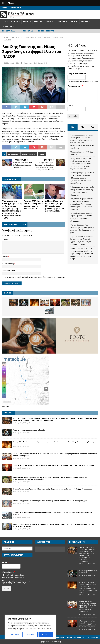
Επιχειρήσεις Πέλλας (46, 31)
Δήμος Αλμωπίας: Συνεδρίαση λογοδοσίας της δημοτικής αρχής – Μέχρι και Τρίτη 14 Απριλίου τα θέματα (53, 513)
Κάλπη (42, 154)
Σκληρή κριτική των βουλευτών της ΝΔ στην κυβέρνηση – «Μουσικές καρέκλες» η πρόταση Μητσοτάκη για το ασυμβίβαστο (82, 178)
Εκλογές (85, 21)
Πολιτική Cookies (57, 637)
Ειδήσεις (15, 21)
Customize (15, 634)
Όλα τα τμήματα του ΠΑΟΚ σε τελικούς (29, 430)
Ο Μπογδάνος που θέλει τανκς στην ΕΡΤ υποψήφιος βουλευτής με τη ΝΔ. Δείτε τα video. (55, 206)
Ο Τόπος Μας (27, 31)
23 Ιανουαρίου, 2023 (12, 63)
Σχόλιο (5, 239)
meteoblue (6, 407)
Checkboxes (9, 572)
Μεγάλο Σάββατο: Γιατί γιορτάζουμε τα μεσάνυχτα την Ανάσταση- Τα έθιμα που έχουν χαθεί (51, 501)
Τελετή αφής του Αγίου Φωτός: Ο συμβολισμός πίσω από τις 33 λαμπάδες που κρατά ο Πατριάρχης (54, 465)
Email (70, 105)
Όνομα (5, 257)
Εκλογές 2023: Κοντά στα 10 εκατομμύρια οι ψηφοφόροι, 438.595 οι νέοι (33, 205)
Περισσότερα (7, 26)
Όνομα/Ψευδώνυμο (77, 74)
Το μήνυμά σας (75, 86)
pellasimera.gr (28, 63)
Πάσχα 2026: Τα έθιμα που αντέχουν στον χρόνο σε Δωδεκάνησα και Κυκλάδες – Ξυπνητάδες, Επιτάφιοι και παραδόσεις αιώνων (81, 164)
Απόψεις (74, 21)
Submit (7, 588)
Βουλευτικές (13, 154)
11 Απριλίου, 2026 (20, 423)
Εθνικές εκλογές (29, 154)
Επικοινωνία (16, 8)
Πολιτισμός (62, 21)
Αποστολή (73, 116)
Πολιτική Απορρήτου (76, 637)
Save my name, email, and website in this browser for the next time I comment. (35, 277)
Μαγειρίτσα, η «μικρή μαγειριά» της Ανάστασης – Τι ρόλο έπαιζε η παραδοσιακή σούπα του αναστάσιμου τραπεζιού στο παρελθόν (82, 204)
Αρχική (5, 8)
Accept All (46, 634)
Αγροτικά (38, 21)
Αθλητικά (49, 21)
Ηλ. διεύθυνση (8, 264)
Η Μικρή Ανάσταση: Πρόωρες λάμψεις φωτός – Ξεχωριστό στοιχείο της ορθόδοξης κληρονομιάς (53, 489)
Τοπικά (5, 21)
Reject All (31, 634)
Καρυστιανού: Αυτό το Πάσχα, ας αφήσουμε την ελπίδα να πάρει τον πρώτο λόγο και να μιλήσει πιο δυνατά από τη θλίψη (82, 254)
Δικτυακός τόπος (9, 270)
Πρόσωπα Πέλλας (9, 31)
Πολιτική (27, 21)
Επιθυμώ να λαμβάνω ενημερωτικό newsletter (13, 576)
